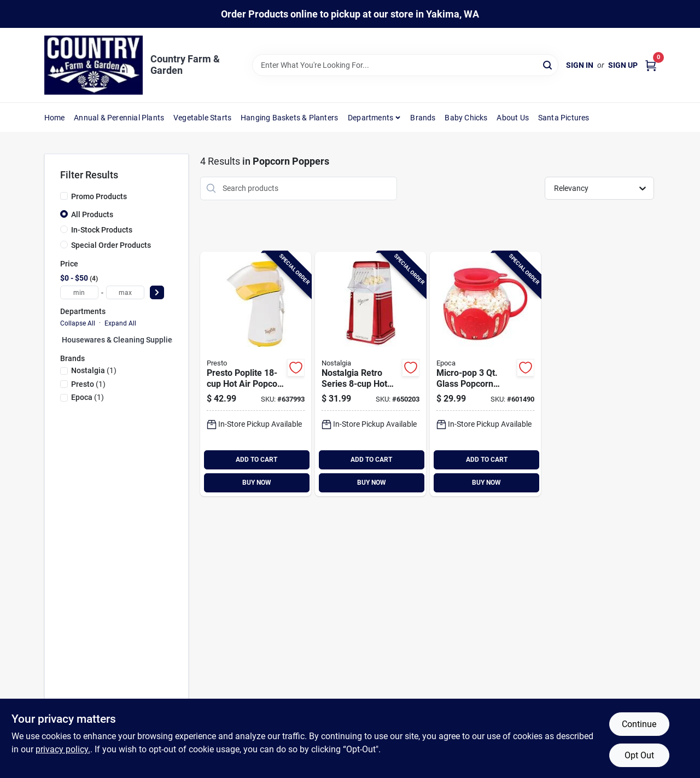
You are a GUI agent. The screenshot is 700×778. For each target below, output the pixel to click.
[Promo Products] (64, 196)
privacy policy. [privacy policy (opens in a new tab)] (63, 749)
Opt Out (639, 755)
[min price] (79, 292)
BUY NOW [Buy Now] (257, 483)
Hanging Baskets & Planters (289, 118)
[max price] (125, 292)
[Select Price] (157, 292)
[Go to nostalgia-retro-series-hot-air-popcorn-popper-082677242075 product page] (371, 374)
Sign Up (623, 65)
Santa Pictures (564, 118)
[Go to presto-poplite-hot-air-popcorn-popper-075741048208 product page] (256, 374)
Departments (371, 118)
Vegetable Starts (202, 118)
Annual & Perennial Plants (119, 118)
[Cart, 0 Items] (651, 65)
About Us (513, 118)
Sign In (580, 65)
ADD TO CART (256, 460)
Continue (639, 724)
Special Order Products (111, 245)
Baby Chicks (466, 118)
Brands (423, 118)
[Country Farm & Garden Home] (94, 65)
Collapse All (78, 323)
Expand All (120, 323)
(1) (94, 370)
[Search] (548, 64)
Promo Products (99, 196)
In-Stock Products (102, 230)
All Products (92, 214)
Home (55, 118)
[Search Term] (405, 65)
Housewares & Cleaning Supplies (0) (125, 340)
